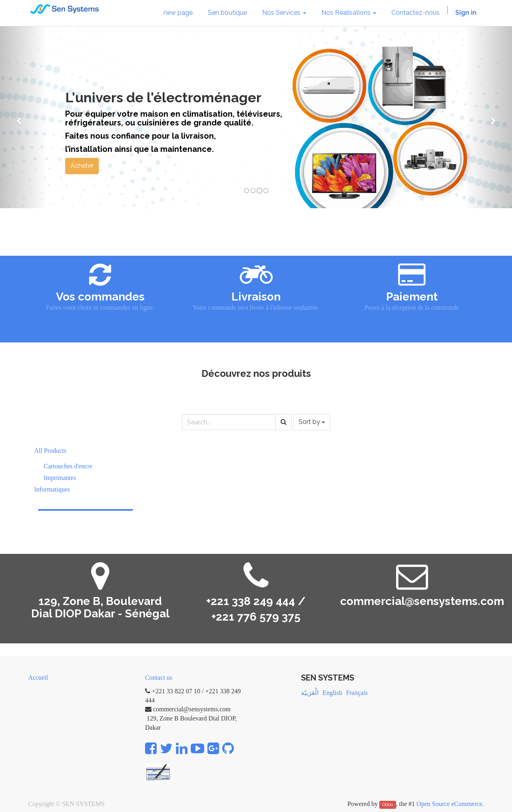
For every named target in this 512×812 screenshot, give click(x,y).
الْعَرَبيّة (310, 693)
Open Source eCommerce (449, 804)
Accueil (38, 678)
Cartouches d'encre (68, 466)
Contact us (159, 678)
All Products (50, 451)
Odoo (387, 804)
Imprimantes (60, 478)
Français (357, 693)
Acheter (82, 166)
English (332, 693)
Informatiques (52, 489)
